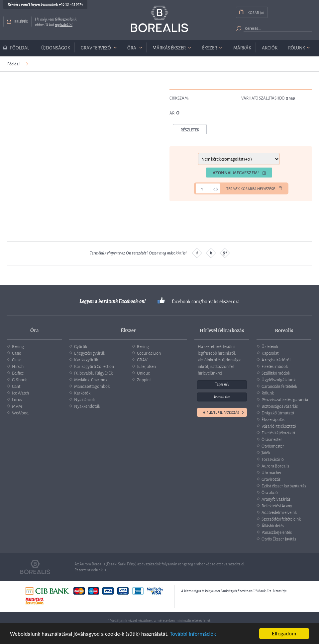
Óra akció (270, 492)
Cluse (17, 359)
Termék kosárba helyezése (251, 188)
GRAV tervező (96, 47)
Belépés (21, 21)
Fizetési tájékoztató (278, 432)
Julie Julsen (146, 366)
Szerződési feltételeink (281, 519)
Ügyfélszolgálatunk (278, 379)
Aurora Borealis (275, 465)
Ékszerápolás (273, 419)
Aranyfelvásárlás (276, 499)
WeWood (20, 412)
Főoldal (20, 47)
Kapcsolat (270, 353)
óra (132, 47)
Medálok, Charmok (91, 379)
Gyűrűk (81, 346)
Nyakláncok (84, 399)
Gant (16, 386)
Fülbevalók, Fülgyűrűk (93, 373)
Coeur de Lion (149, 353)
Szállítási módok (276, 373)
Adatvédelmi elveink (279, 512)
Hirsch (18, 366)
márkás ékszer (169, 47)
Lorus (17, 399)
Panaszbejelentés (277, 532)
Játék (266, 452)
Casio (17, 353)
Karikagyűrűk (86, 359)
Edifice (18, 373)
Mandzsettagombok (92, 386)
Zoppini (144, 379)
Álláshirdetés (273, 525)
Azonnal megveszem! (236, 173)
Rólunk (297, 47)
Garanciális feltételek (279, 386)
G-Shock (19, 379)
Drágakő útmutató (278, 412)
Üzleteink (270, 346)
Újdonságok (56, 47)
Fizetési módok (275, 366)
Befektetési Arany (277, 505)
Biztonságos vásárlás (280, 406)
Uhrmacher (272, 472)
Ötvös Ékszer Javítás (279, 538)
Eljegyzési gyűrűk (90, 353)
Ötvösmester (273, 446)
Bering (18, 346)
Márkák (242, 47)
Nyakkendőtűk (87, 406)
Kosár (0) (256, 12)
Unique (143, 373)
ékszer (210, 47)
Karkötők (82, 393)
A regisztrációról (276, 359)
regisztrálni (64, 25)
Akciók (270, 47)
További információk (193, 634)
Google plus (225, 253)
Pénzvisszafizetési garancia (285, 399)
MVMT (18, 406)
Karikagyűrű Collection (94, 366)
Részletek (190, 130)
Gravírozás (271, 479)
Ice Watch (20, 393)
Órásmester (272, 439)
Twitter (211, 253)
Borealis (159, 19)
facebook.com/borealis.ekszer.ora (206, 301)
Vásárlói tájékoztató (279, 426)
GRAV (142, 359)
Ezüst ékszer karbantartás (284, 485)
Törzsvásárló (273, 459)
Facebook (197, 253)
